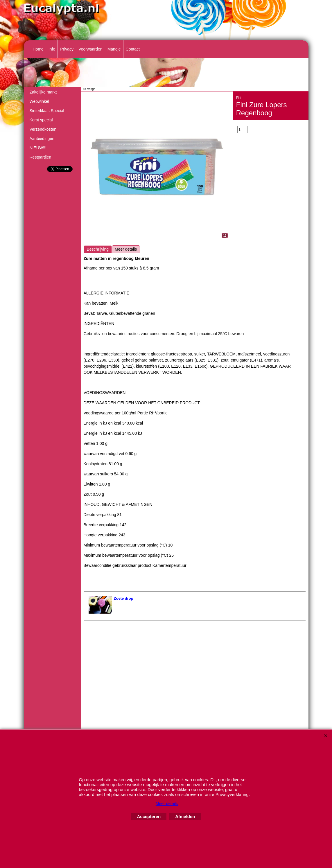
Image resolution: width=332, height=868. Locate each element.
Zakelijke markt (43, 92)
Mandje (114, 49)
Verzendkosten (43, 129)
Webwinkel (39, 101)
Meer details (126, 249)
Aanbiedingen (42, 139)
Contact (133, 49)
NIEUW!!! (38, 148)
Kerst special (41, 120)
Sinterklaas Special (47, 111)
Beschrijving (98, 249)
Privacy (67, 49)
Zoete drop (124, 598)
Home (38, 49)
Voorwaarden (90, 49)
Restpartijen (41, 157)
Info (52, 49)
